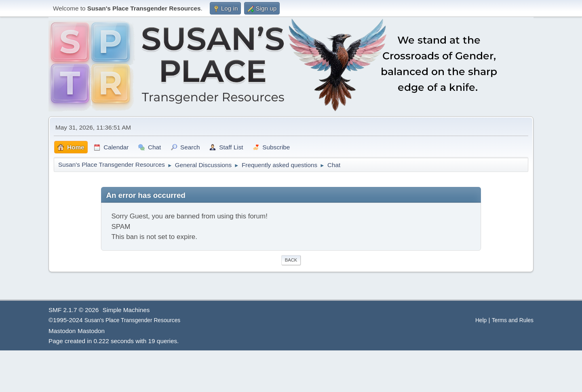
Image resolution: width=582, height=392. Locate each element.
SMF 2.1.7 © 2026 (74, 310)
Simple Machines (126, 310)
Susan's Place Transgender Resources (133, 320)
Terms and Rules (513, 320)
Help (481, 320)
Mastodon (62, 331)
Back (291, 260)
